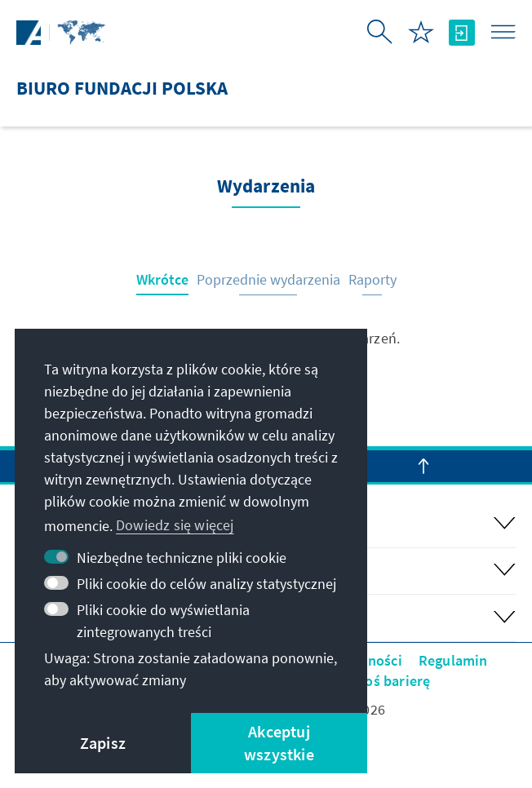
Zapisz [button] (103, 743)
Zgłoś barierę (388, 681)
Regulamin (453, 660)
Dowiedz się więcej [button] (175, 525)
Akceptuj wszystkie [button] (279, 743)
